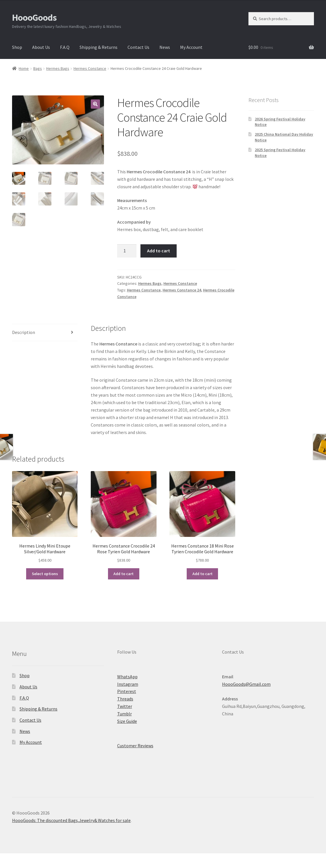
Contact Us (138, 47)
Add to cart (159, 251)
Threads (125, 699)
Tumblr (125, 714)
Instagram (128, 684)
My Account (191, 47)
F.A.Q (65, 47)
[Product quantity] (127, 251)
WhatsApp (127, 677)
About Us (41, 47)
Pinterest (127, 691)
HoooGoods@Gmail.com (246, 684)
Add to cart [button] (124, 574)
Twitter (125, 706)
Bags (38, 68)
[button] (95, 104)
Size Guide (127, 721)
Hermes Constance (90, 68)
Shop (17, 47)
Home (24, 68)
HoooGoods (34, 18)
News (165, 47)
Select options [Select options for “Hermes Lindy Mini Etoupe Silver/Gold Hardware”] (45, 574)
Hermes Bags (58, 68)
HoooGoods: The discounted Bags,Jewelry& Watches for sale (71, 820)
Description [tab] (24, 332)
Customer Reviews (135, 746)
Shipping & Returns (99, 47)
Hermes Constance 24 (182, 290)
